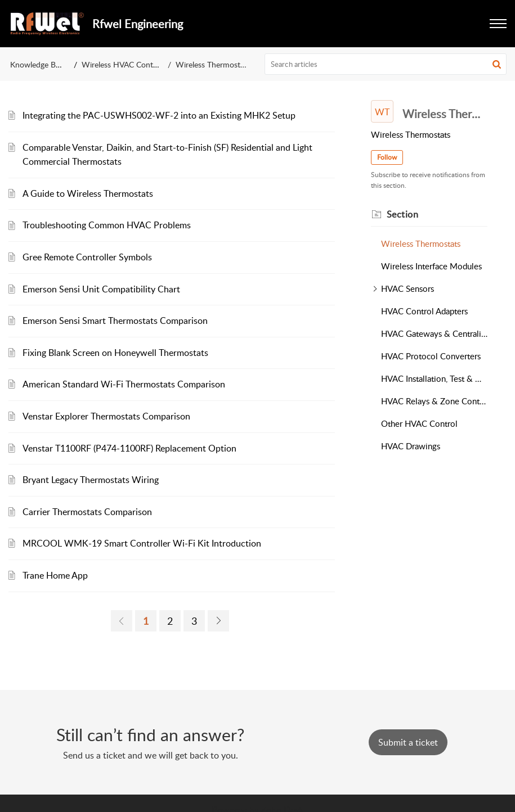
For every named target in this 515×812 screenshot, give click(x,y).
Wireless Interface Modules (431, 266)
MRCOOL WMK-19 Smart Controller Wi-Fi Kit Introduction (142, 543)
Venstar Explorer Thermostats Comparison (106, 416)
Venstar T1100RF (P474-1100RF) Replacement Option (129, 448)
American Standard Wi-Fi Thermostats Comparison (124, 384)
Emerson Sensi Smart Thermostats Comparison (115, 321)
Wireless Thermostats (421, 243)
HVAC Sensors (407, 288)
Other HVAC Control (419, 423)
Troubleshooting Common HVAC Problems (107, 225)
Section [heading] (403, 214)
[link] (122, 621)
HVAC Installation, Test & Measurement (434, 378)
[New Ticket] (408, 742)
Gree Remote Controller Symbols (87, 257)
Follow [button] (387, 157)
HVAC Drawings (411, 446)
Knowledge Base (39, 64)
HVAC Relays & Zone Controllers (434, 401)
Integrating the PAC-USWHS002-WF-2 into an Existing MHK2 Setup (159, 115)
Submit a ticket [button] (408, 742)
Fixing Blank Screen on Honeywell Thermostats (115, 353)
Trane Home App (55, 575)
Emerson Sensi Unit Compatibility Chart (101, 289)
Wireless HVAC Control (122, 64)
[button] (498, 24)
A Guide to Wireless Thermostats (88, 193)
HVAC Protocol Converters (431, 356)
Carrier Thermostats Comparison (87, 512)
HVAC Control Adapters (424, 311)
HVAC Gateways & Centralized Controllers (434, 333)
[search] (386, 64)
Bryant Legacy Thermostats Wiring (91, 480)
